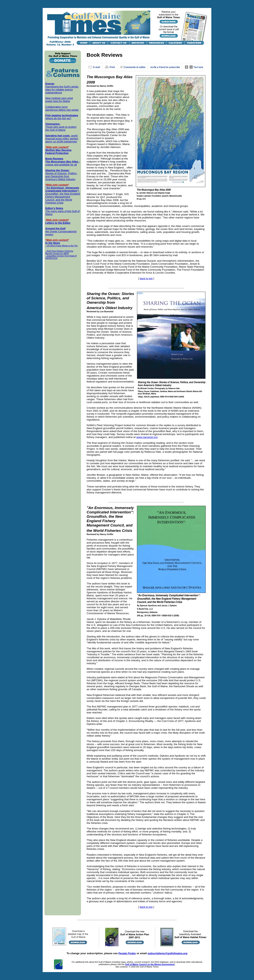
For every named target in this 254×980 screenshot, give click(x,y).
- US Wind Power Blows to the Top (62, 246)
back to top (146, 278)
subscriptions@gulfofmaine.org (167, 953)
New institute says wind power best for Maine (59, 100)
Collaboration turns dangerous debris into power (62, 108)
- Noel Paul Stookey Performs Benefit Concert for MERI (59, 252)
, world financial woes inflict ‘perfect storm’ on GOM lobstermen (62, 139)
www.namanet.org (147, 437)
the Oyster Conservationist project (61, 231)
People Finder (127, 953)
